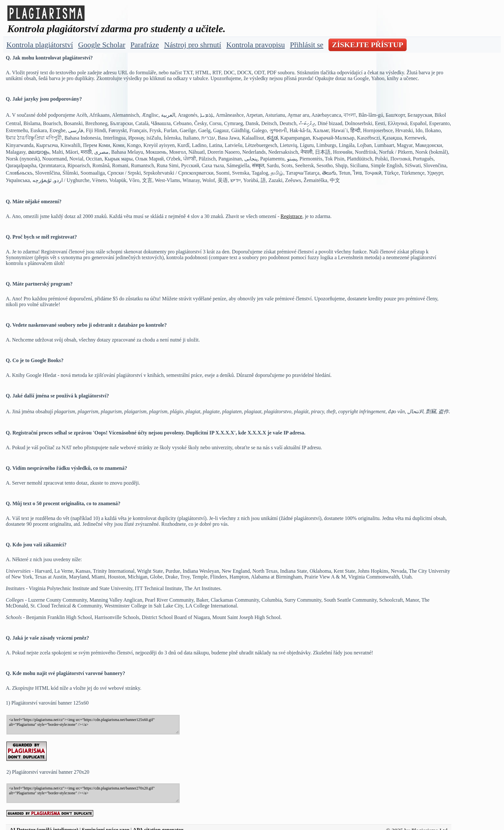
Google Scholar (102, 45)
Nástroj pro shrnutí (193, 45)
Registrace (292, 216)
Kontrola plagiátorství (40, 45)
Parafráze (145, 45)
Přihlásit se (307, 45)
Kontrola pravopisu (256, 45)
